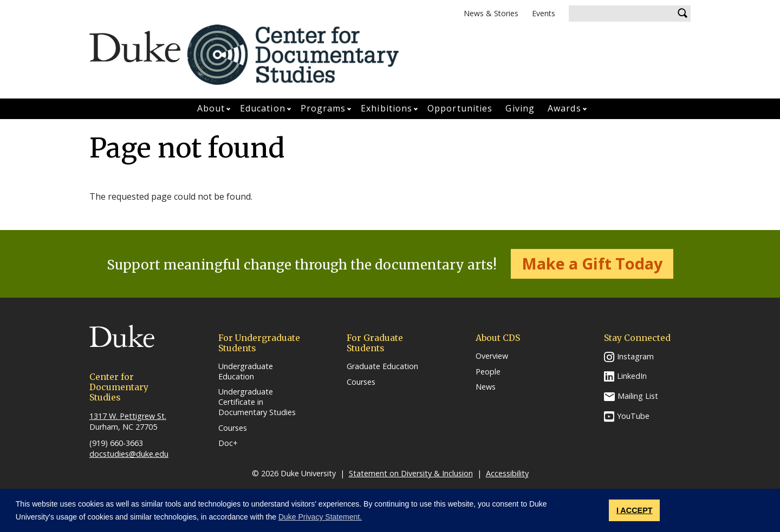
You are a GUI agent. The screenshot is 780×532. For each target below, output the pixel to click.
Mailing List (638, 396)
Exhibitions (386, 108)
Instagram (635, 356)
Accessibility (507, 473)
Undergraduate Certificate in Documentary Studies (257, 402)
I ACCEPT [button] (635, 510)
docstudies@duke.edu (129, 454)
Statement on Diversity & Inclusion (411, 473)
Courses (233, 428)
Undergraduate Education (246, 372)
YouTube (633, 416)
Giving (520, 108)
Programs (323, 108)
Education (263, 108)
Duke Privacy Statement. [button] (320, 517)
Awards (564, 108)
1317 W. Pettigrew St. (128, 416)
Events (544, 13)
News (486, 387)
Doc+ (228, 443)
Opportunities (460, 108)
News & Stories (491, 13)
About (211, 108)
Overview (492, 356)
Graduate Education (382, 366)
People (488, 372)
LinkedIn (632, 376)
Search (682, 14)
